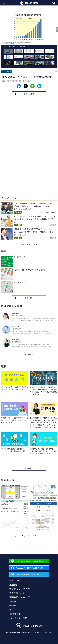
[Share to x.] (26, 86)
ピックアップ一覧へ (29, 245)
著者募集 (13, 606)
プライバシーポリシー (19, 593)
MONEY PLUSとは (17, 580)
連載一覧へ (29, 468)
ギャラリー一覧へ (29, 536)
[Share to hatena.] (39, 86)
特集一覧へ (29, 298)
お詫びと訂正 (15, 614)
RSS (11, 610)
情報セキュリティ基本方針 (20, 589)
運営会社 (13, 585)
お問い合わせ (15, 601)
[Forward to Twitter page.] (29, 574)
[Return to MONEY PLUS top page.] (29, 3)
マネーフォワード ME (18, 618)
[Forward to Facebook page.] (29, 568)
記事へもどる (29, 94)
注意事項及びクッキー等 (19, 597)
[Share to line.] (32, 86)
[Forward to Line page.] (29, 561)
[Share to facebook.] (19, 86)
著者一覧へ (29, 354)
